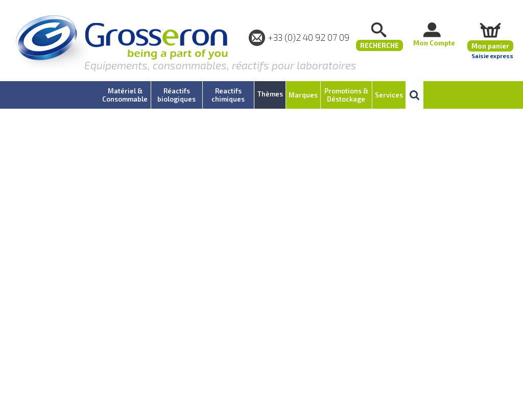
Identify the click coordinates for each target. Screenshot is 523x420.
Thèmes (270, 94)
